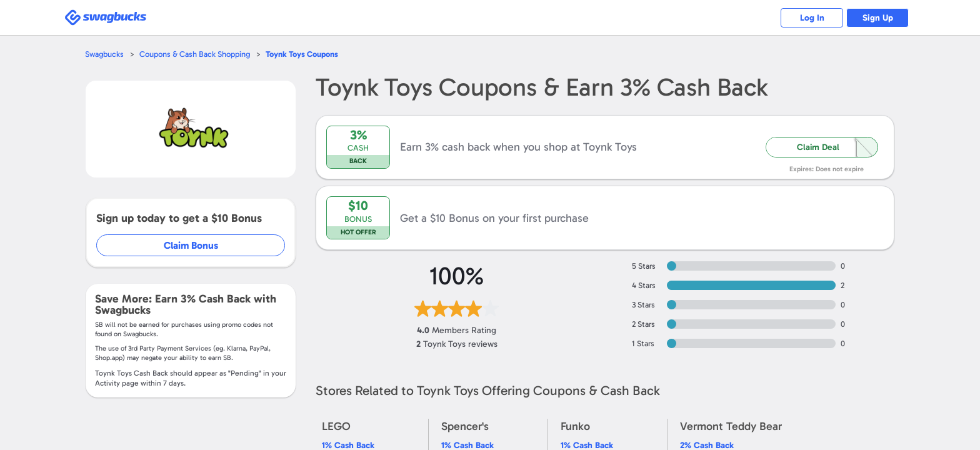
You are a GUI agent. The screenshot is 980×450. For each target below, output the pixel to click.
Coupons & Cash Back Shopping (195, 54)
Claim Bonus (191, 245)
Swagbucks (104, 54)
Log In (812, 18)
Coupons (302, 54)
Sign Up (878, 18)
